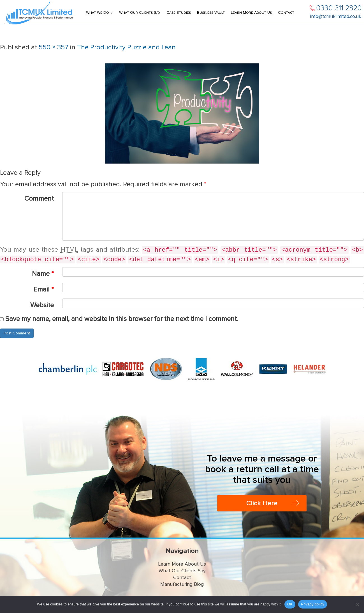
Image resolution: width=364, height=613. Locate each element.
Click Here (262, 503)
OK (290, 604)
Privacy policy (313, 604)
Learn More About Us (251, 13)
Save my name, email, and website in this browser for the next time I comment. (122, 319)
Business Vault (211, 13)
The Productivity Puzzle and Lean (126, 47)
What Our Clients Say (140, 13)
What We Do (99, 13)
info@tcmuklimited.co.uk (336, 17)
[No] (357, 604)
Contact (286, 13)
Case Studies (179, 13)
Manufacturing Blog (182, 584)
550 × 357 (54, 47)
